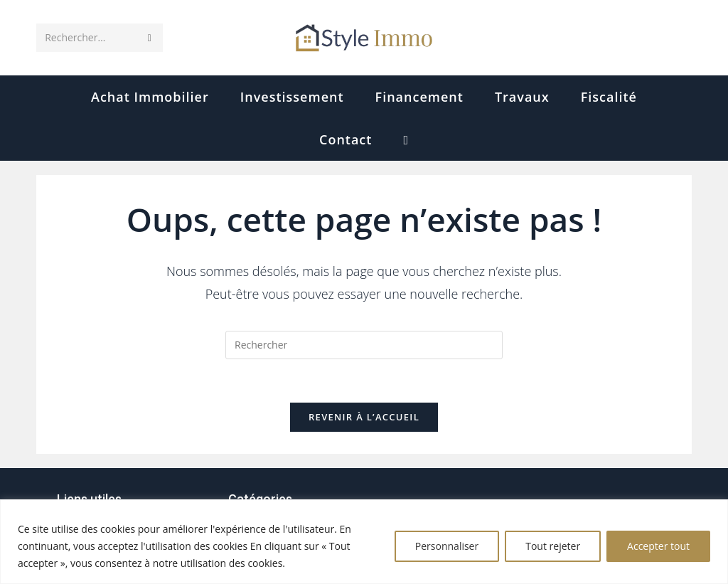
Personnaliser (447, 546)
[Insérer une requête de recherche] (364, 345)
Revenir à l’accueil (364, 417)
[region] (364, 542)
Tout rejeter (553, 546)
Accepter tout (658, 546)
